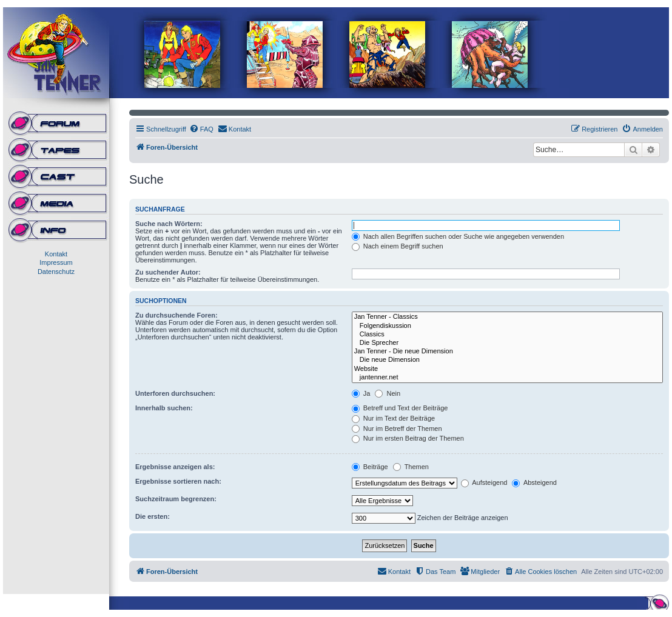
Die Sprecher (507, 343)
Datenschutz (56, 272)
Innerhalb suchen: (164, 408)
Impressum (56, 262)
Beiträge (370, 467)
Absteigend (534, 482)
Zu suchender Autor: (168, 272)
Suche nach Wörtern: (169, 224)
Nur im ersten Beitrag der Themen (408, 438)
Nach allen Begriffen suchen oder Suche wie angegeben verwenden (458, 236)
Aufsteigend (484, 482)
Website (507, 369)
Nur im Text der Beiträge (393, 418)
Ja (361, 393)
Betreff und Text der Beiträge (400, 408)
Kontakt (56, 254)
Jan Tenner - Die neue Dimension (507, 352)
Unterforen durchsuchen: (175, 393)
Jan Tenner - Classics (507, 317)
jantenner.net (507, 378)
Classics (507, 335)
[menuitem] (201, 129)
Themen (411, 467)
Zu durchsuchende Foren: (176, 315)
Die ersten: (153, 516)
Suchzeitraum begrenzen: (176, 499)
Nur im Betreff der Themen (397, 429)
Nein (388, 393)
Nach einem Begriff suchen (398, 246)
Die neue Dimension (507, 360)
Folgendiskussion (507, 326)
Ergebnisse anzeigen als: (175, 467)
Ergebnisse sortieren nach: (178, 481)
